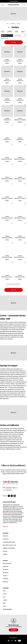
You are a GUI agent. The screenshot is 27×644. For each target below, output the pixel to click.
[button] (20, 36)
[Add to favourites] (12, 47)
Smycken (5, 576)
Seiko (4, 603)
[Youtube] (15, 496)
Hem (7, 24)
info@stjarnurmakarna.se (11, 488)
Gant (4, 597)
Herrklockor (6, 566)
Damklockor (6, 569)
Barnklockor (6, 573)
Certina (5, 594)
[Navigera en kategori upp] (9, 27)
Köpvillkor (5, 554)
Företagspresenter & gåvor (9, 542)
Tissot (4, 606)
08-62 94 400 (9, 490)
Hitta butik (5, 536)
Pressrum (5, 551)
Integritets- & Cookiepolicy (9, 548)
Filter (4, 36)
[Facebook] (9, 496)
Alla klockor (6, 582)
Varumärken (13, 24)
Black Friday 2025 (7, 563)
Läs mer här (5, 527)
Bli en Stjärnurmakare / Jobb (9, 545)
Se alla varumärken (7, 609)
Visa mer (16, 42)
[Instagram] (12, 496)
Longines (5, 600)
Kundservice (6, 539)
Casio (4, 591)
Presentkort (6, 579)
